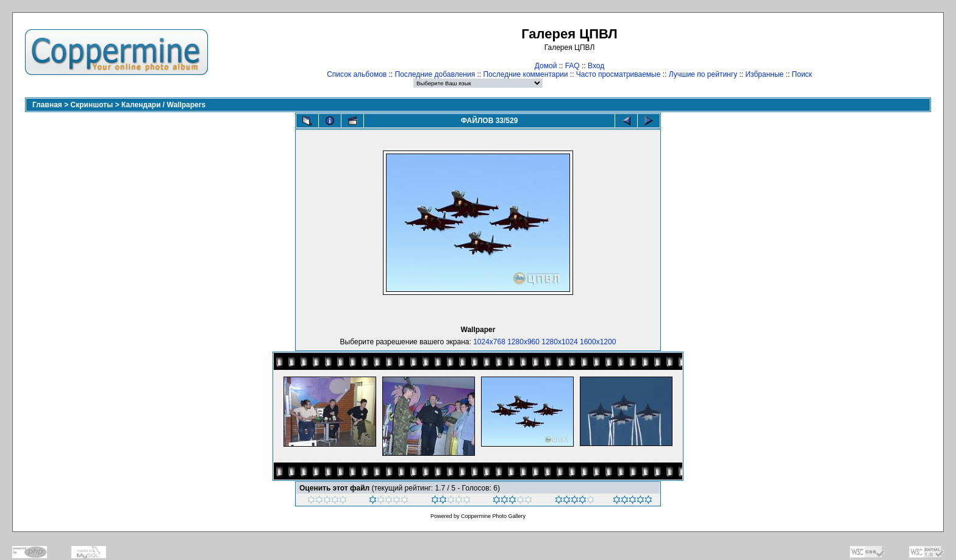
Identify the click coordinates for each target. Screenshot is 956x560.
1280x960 (523, 342)
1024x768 (489, 342)
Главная (47, 105)
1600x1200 (598, 342)
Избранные (764, 74)
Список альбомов (357, 74)
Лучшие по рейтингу (703, 74)
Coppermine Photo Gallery (493, 516)
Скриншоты (92, 105)
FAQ (573, 66)
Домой (546, 66)
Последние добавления (435, 74)
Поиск (802, 74)
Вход (596, 66)
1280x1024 (559, 342)
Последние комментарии (525, 74)
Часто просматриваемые (619, 74)
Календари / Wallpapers (163, 105)
